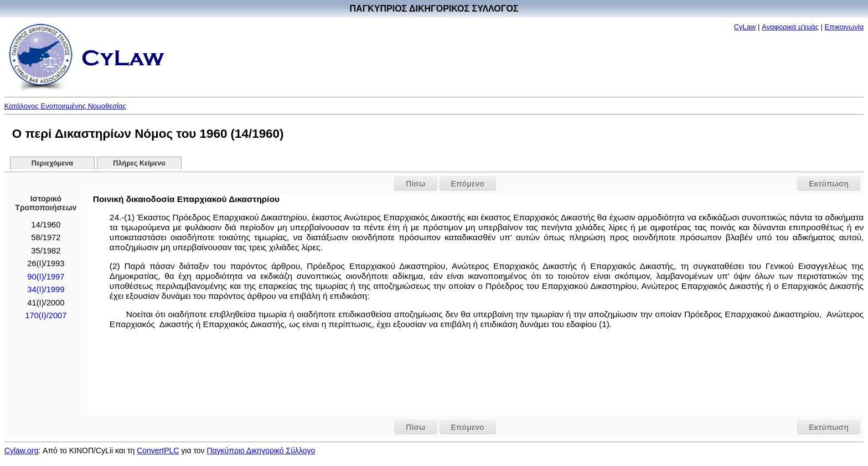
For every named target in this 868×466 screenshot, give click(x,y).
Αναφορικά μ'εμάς (790, 27)
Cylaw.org (21, 451)
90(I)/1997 (46, 277)
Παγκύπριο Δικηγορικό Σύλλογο (261, 451)
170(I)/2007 (46, 315)
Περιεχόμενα (52, 163)
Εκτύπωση (829, 184)
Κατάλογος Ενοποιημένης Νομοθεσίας (65, 106)
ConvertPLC (158, 451)
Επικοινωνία (844, 27)
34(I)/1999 (46, 289)
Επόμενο (468, 184)
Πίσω (415, 184)
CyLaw (745, 27)
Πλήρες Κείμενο (139, 163)
